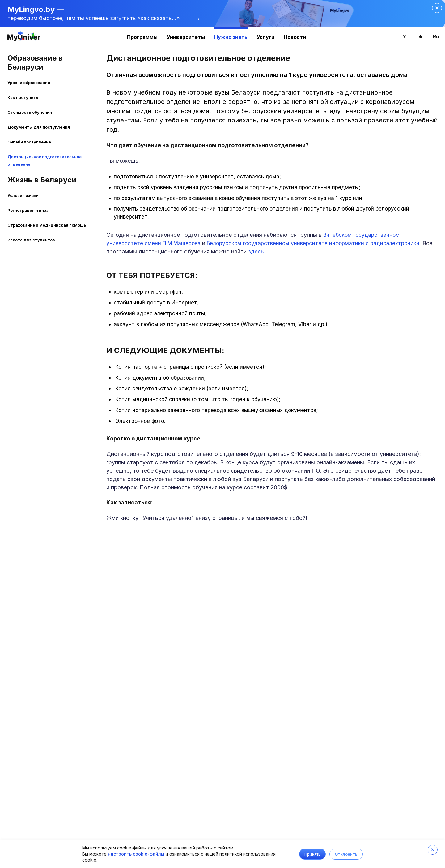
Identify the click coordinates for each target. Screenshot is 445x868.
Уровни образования (29, 83)
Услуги (266, 37)
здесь (256, 252)
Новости (295, 37)
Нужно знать (231, 37)
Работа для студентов (31, 240)
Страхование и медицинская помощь (47, 225)
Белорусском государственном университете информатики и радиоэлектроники (313, 243)
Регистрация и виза (28, 210)
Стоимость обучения (30, 112)
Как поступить (23, 97)
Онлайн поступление (29, 142)
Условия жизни (23, 195)
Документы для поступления (39, 127)
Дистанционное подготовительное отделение (44, 160)
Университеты (186, 37)
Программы (142, 37)
